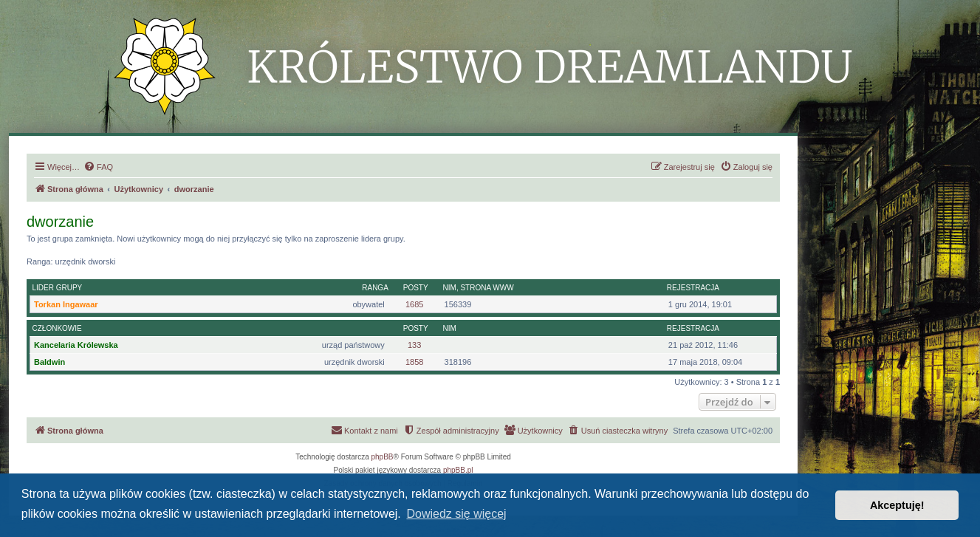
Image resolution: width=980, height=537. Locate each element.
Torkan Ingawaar (66, 304)
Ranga (375, 288)
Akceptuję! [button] (897, 505)
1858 (414, 362)
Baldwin (49, 362)
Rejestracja (693, 288)
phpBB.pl (458, 470)
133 (414, 345)
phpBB (383, 457)
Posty (416, 288)
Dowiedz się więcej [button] (456, 514)
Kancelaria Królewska (76, 345)
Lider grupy (58, 288)
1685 (414, 304)
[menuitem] (98, 167)
